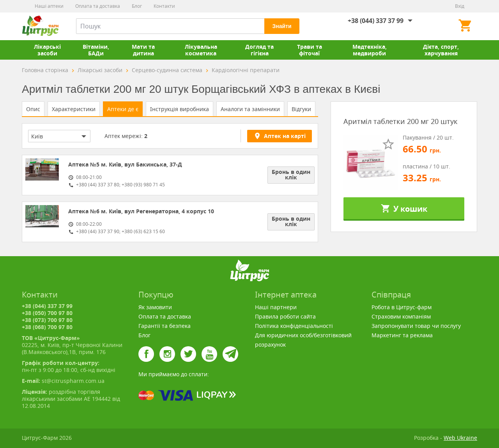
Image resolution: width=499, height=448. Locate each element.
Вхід (460, 6)
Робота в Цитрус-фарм (402, 307)
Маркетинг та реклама (402, 335)
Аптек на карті (280, 136)
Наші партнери (276, 307)
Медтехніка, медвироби (370, 50)
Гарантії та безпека (165, 326)
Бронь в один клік (291, 174)
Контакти (164, 6)
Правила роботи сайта (285, 316)
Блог (137, 6)
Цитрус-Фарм (40, 26)
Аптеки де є (123, 109)
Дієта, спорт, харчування (441, 50)
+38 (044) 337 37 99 (376, 21)
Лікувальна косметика (201, 50)
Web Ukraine (460, 438)
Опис (33, 109)
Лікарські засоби (47, 50)
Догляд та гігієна (259, 50)
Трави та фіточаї (310, 50)
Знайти (282, 26)
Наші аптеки (49, 6)
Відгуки (301, 109)
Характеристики (74, 109)
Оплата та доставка (98, 6)
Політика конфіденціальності (294, 326)
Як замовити (155, 307)
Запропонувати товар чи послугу (416, 326)
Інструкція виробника (180, 109)
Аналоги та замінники (250, 109)
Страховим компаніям (401, 316)
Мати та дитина (143, 50)
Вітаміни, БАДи (96, 50)
